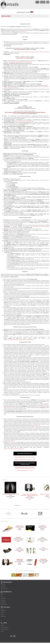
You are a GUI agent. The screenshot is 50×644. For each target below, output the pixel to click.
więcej (10, 498)
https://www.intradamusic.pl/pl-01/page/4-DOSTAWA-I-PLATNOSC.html (32, 52)
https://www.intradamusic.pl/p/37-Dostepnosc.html (24, 121)
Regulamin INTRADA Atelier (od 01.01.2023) (25, 468)
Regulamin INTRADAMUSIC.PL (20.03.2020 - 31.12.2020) (25, 460)
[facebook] (11, 636)
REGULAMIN (6, 16)
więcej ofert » (17, 505)
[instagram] (13, 636)
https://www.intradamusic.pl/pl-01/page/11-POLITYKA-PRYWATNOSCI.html (21, 340)
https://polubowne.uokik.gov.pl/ (34, 425)
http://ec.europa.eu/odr (12, 442)
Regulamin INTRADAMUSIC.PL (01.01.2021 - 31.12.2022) (25, 457)
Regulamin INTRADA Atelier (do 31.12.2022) (25, 470)
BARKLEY (18, 538)
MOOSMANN (44, 559)
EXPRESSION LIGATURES (20, 560)
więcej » (20, 530)
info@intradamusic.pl (23, 32)
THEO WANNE (20, 526)
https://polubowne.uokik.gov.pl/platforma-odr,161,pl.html (14, 449)
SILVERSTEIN (42, 526)
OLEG (42, 538)
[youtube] (15, 636)
